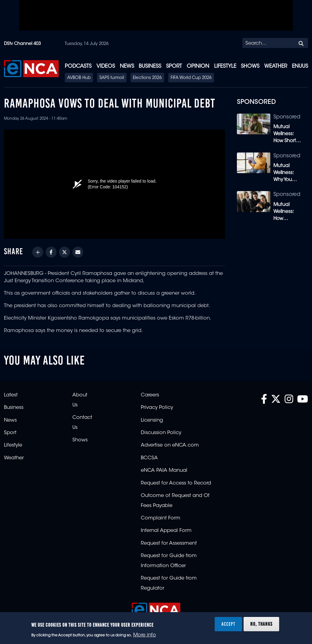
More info (145, 635)
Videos (106, 66)
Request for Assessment (169, 543)
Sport (174, 66)
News (127, 66)
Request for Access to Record (176, 483)
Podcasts (78, 66)
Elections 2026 (147, 78)
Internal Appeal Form (166, 531)
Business (150, 66)
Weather (276, 66)
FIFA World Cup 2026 (191, 78)
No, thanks (261, 624)
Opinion (198, 66)
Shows (250, 66)
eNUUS (300, 66)
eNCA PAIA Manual (164, 471)
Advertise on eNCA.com (170, 445)
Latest (11, 395)
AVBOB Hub (79, 78)
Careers (150, 395)
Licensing (152, 420)
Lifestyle (225, 66)
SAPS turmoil (112, 78)
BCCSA (149, 458)
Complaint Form (161, 518)
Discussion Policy (161, 433)
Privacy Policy (157, 408)
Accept (228, 624)
